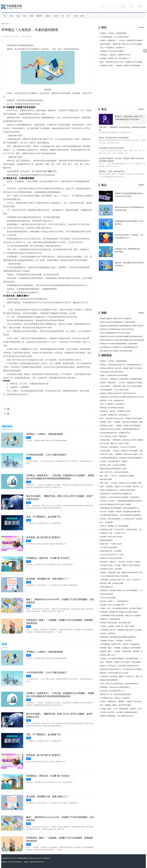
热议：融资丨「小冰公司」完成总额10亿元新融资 (117, 476)
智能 (31, 16)
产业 (5, 16)
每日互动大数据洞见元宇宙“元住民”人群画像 (115, 504)
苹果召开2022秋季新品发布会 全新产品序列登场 (117, 329)
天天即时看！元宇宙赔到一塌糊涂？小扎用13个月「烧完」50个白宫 (124, 676)
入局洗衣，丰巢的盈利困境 (21, 398)
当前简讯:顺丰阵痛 (106, 594)
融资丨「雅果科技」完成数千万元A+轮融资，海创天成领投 (120, 662)
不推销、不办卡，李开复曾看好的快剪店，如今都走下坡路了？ (122, 608)
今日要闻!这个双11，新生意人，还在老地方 (115, 698)
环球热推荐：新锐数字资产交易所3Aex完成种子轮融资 (119, 612)
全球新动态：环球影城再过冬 (110, 619)
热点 (18, 16)
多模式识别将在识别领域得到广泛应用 (113, 469)
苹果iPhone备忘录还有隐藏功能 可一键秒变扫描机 (117, 322)
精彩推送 (106, 355)
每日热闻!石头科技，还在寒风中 (111, 569)
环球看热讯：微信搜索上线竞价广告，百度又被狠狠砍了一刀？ (122, 590)
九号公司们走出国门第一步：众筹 (112, 555)
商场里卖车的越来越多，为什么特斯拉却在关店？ (117, 716)
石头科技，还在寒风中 (108, 633)
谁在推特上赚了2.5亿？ (108, 655)
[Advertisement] (117, 85)
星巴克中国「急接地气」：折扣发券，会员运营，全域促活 (120, 562)
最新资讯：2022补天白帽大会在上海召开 (114, 673)
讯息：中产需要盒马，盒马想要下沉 (43, 517)
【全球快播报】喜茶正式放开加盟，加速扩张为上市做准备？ (121, 616)
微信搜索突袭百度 (106, 540)
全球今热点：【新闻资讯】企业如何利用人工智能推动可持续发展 (123, 379)
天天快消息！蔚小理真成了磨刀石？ (112, 691)
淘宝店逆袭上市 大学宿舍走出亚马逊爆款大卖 (116, 494)
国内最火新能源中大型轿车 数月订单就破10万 (116, 319)
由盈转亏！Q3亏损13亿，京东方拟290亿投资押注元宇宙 (120, 666)
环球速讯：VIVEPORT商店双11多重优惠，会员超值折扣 (120, 497)
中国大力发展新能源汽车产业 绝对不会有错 (115, 333)
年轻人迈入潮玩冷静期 (108, 598)
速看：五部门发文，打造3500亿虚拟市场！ (115, 472)
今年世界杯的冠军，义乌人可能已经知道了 (47, 455)
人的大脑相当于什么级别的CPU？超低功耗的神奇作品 (119, 347)
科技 (76, 16)
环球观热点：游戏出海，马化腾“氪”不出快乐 (48, 558)
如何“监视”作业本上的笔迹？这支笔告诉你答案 (116, 351)
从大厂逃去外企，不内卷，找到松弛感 (113, 436)
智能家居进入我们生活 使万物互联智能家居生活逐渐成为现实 (121, 336)
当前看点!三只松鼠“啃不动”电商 (111, 558)
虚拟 (82, 16)
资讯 (11, 16)
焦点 (25, 16)
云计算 (56, 16)
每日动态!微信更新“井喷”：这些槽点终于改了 (116, 433)
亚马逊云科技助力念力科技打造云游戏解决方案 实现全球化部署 (122, 340)
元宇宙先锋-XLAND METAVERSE (111, 148)
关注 (69, 16)
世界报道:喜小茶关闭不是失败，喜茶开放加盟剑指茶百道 (120, 429)
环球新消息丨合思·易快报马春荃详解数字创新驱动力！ (119, 637)
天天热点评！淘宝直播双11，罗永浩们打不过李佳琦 (118, 447)
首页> (3, 24)
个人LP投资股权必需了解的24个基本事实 (114, 576)
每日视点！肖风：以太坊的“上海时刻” (113, 465)
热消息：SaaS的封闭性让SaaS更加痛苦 (114, 138)
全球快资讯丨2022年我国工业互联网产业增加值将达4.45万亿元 (122, 397)
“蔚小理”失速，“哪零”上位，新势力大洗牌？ (115, 443)
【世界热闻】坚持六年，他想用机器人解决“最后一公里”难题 (121, 630)
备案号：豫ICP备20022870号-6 (34, 862)
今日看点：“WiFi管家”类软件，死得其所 (114, 461)
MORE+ (142, 27)
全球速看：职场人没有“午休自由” (111, 537)
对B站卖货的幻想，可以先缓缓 (111, 551)
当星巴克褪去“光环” (107, 587)
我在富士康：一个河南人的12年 (111, 544)
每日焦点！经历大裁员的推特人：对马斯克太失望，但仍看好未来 (123, 519)
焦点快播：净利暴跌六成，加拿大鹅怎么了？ (48, 579)
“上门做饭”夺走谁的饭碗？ (109, 547)
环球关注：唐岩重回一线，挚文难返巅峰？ (115, 526)
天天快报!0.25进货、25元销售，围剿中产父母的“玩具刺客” (120, 565)
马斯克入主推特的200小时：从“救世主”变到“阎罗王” (118, 490)
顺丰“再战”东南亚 (106, 479)
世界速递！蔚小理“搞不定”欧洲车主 (43, 537)
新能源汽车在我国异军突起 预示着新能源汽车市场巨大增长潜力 (122, 326)
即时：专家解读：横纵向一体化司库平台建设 (116, 705)
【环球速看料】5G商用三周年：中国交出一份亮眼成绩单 (120, 644)
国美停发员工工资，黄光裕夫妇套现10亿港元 (116, 694)
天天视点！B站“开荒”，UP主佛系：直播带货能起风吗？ (119, 712)
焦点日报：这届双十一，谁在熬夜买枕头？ (115, 601)
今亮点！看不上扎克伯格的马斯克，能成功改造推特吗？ (119, 684)
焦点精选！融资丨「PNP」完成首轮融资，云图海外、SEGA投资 (122, 709)
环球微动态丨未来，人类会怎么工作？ (113, 533)
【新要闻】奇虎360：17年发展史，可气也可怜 (116, 641)
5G (63, 16)
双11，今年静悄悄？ (107, 522)
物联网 (39, 16)
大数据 (47, 16)
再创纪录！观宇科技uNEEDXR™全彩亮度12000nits (118, 393)
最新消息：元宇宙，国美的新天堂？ (112, 171)
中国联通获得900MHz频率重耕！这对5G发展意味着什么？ (120, 508)
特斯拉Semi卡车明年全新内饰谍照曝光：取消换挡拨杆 (119, 344)
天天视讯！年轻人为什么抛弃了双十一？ (114, 605)
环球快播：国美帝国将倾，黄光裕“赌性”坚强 (115, 623)
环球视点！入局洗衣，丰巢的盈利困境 (44, 434)
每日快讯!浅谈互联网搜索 (109, 680)
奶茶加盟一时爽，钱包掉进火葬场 (112, 583)
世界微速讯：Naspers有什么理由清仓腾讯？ (115, 687)
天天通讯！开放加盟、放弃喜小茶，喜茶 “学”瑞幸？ (118, 626)
